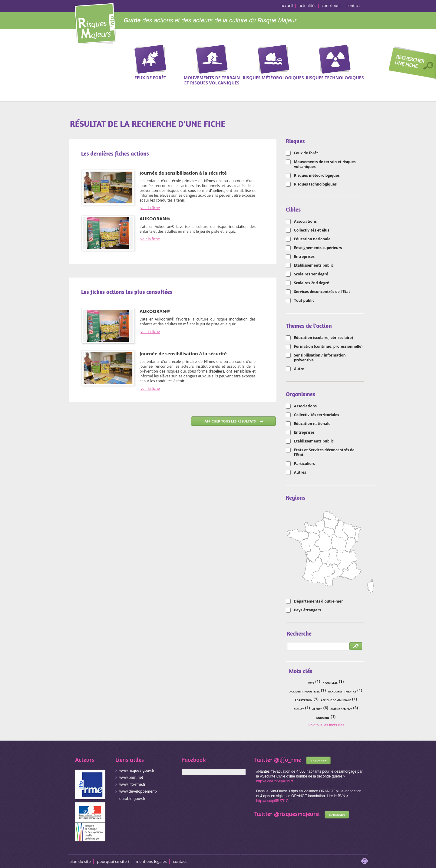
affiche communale (336, 700)
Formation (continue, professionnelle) (328, 347)
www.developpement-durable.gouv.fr (138, 795)
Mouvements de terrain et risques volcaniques (325, 164)
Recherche (410, 64)
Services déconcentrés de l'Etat (322, 292)
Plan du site (80, 861)
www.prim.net (131, 777)
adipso (365, 861)
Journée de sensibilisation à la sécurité (183, 173)
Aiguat (299, 709)
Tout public (304, 301)
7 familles (330, 683)
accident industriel (305, 691)
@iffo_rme (288, 759)
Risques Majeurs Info (95, 23)
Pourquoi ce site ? (113, 861)
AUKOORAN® (155, 219)
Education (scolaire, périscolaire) (324, 338)
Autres (300, 472)
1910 (311, 683)
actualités (308, 5)
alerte (317, 709)
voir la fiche (150, 208)
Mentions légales (151, 861)
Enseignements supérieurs (318, 248)
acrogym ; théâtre (342, 691)
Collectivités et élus (312, 230)
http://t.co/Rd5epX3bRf (274, 781)
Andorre (323, 718)
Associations (305, 222)
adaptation (304, 700)
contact (353, 5)
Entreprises (304, 257)
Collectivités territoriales (317, 415)
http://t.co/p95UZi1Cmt (274, 801)
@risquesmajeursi (297, 814)
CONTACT (180, 861)
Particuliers (304, 464)
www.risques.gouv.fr (137, 770)
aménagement (341, 709)
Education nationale (312, 239)
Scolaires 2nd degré (312, 283)
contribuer (332, 5)
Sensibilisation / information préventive (320, 358)
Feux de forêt (306, 153)
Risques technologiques (315, 184)
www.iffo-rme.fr (132, 784)
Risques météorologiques (317, 176)
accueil (287, 5)
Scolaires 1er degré (311, 274)
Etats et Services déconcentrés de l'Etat (324, 452)
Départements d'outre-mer (319, 601)
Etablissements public (314, 265)
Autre (299, 369)
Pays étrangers (307, 610)
